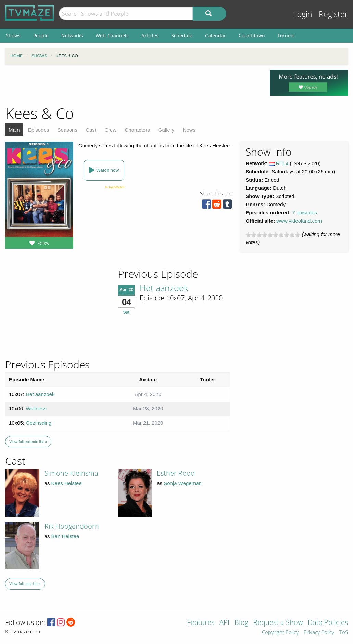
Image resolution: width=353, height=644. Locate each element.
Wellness (36, 409)
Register (333, 14)
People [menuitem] (41, 35)
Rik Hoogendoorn (72, 526)
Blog (241, 623)
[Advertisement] (133, 85)
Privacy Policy (319, 633)
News (189, 130)
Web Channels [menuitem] (112, 35)
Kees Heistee (67, 483)
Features (201, 623)
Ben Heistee (65, 536)
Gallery (166, 130)
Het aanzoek (164, 288)
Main (14, 130)
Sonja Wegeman (183, 483)
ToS (344, 633)
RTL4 (282, 163)
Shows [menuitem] (13, 35)
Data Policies (328, 623)
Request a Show (278, 623)
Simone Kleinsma (71, 473)
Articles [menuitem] (150, 35)
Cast (91, 130)
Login (303, 14)
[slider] (273, 235)
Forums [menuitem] (286, 35)
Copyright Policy (280, 633)
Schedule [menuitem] (182, 35)
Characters (137, 130)
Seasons (67, 130)
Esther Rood (176, 473)
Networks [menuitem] (72, 35)
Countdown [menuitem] (252, 35)
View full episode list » (28, 442)
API (224, 623)
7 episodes (305, 213)
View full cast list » (25, 584)
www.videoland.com (299, 221)
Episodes (39, 130)
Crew (110, 130)
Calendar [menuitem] (216, 35)
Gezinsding (39, 423)
